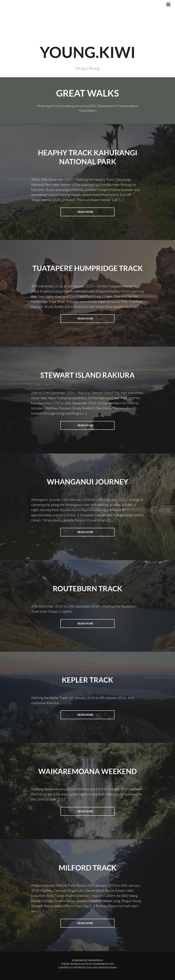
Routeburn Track (87, 589)
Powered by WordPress (88, 960)
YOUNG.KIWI (88, 52)
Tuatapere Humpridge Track (88, 268)
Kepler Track (87, 680)
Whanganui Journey (87, 482)
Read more (94, 213)
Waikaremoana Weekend (87, 771)
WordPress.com (103, 964)
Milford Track (87, 868)
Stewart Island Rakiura (87, 375)
